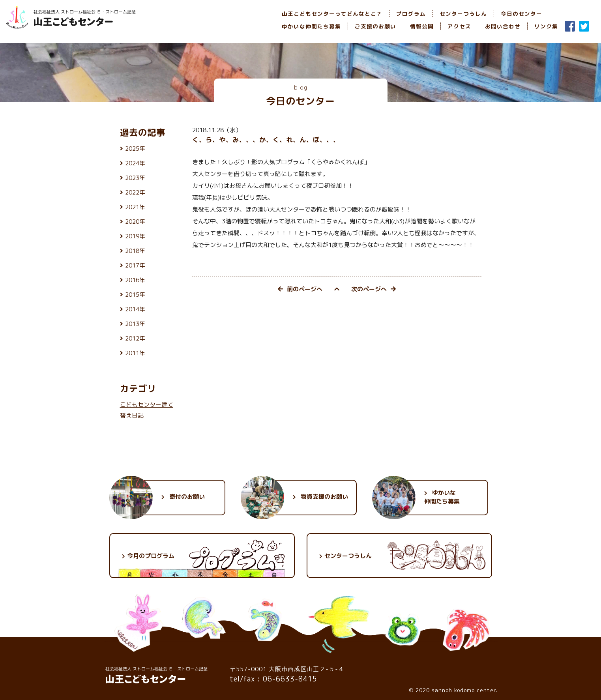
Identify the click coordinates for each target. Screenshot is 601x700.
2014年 (135, 309)
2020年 (135, 222)
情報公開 (422, 26)
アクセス (459, 26)
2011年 (135, 353)
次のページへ (374, 289)
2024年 (135, 163)
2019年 (135, 236)
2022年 (135, 192)
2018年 (135, 251)
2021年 (135, 207)
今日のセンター (521, 14)
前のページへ (300, 289)
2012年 (135, 338)
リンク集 (546, 26)
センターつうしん (463, 14)
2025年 (135, 149)
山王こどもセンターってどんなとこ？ (332, 14)
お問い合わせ (503, 26)
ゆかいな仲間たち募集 (311, 26)
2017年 (135, 265)
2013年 (135, 324)
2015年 (135, 295)
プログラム (411, 14)
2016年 (135, 280)
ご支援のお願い (375, 26)
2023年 (135, 178)
